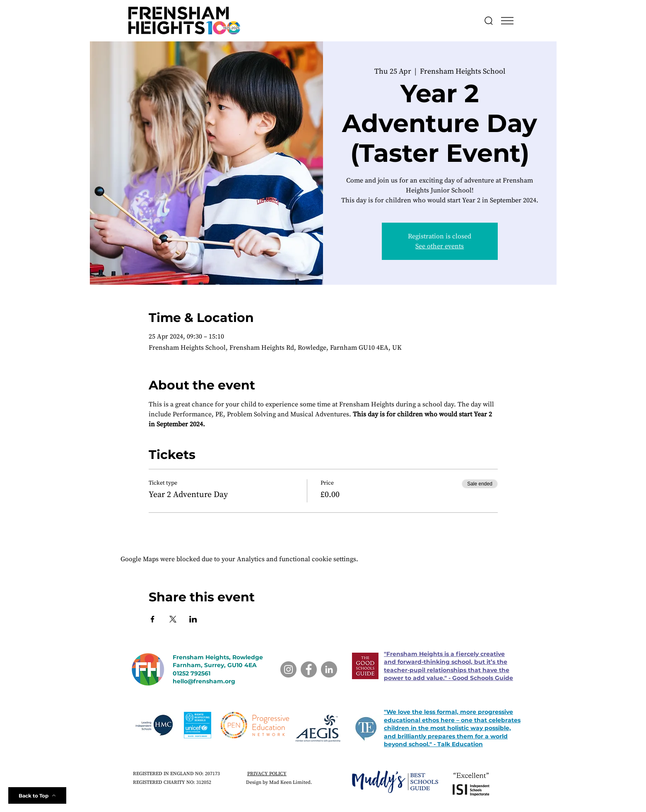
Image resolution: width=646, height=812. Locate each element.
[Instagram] (288, 669)
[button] (507, 21)
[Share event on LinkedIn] (193, 619)
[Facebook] (309, 669)
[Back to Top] (37, 795)
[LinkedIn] (329, 669)
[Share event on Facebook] (153, 619)
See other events (440, 246)
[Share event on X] (173, 619)
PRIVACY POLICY (267, 774)
